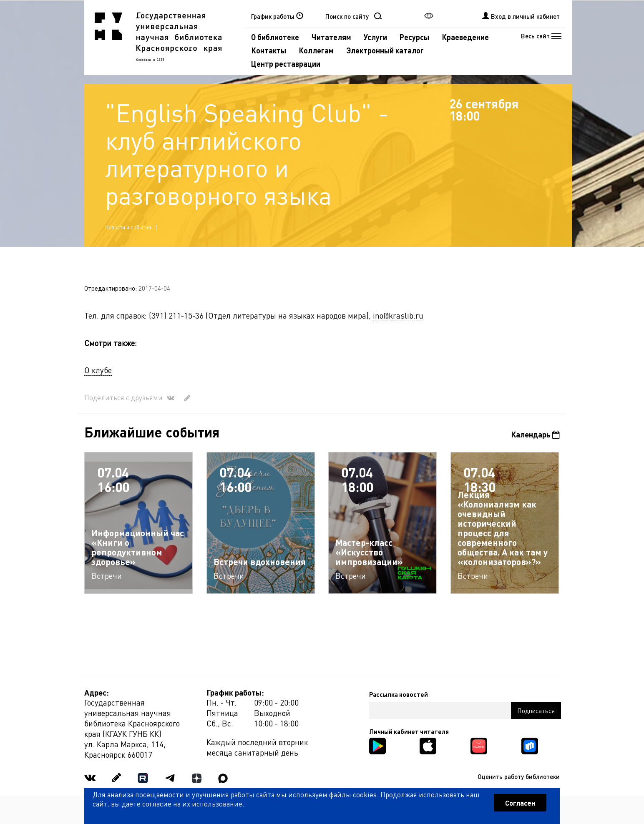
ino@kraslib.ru (398, 315)
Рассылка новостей (399, 694)
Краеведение (465, 37)
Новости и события (128, 227)
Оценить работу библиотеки (519, 776)
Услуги (375, 37)
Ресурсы (414, 37)
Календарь (535, 434)
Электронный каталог (385, 50)
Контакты (269, 50)
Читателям (331, 37)
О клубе (98, 370)
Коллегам (316, 50)
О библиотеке (275, 37)
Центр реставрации (286, 64)
